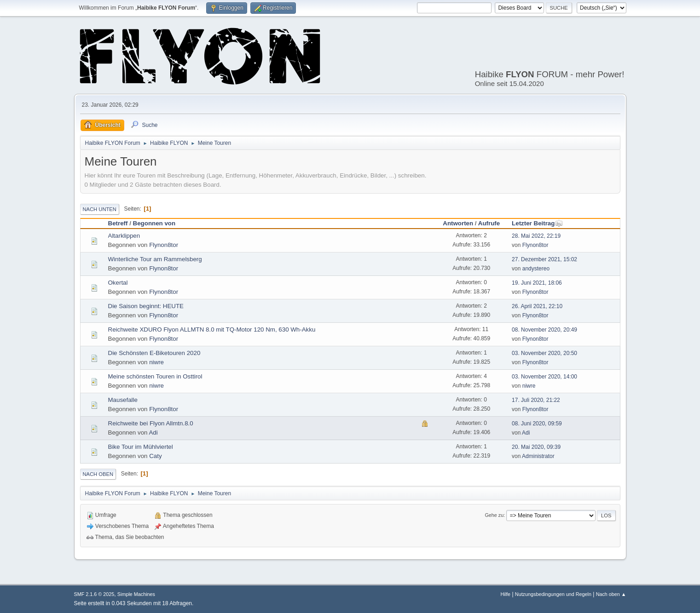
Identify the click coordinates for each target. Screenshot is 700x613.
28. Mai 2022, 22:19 (536, 236)
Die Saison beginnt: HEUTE (146, 306)
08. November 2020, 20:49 (544, 330)
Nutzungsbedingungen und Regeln (553, 594)
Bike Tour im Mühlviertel (141, 447)
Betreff (118, 223)
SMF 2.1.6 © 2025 (94, 594)
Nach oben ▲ (611, 594)
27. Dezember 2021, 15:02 (544, 259)
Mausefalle (123, 400)
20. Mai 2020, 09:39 (536, 447)
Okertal (118, 283)
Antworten (458, 223)
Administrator (538, 456)
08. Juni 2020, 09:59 (537, 424)
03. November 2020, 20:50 (544, 353)
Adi (153, 433)
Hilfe (505, 594)
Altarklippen (124, 236)
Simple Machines (136, 594)
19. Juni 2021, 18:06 (537, 283)
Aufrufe (489, 223)
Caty (155, 456)
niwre (156, 362)
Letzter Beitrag (537, 223)
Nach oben (98, 474)
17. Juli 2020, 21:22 (536, 400)
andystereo (536, 269)
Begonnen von (154, 223)
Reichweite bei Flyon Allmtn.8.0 (151, 423)
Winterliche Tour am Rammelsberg (155, 259)
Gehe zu (494, 515)
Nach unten (100, 209)
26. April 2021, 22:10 (537, 306)
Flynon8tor (164, 245)
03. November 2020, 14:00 (544, 377)
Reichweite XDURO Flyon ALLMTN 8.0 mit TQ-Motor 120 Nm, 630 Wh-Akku (212, 329)
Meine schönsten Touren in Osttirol (155, 376)
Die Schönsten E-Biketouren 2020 (154, 353)
